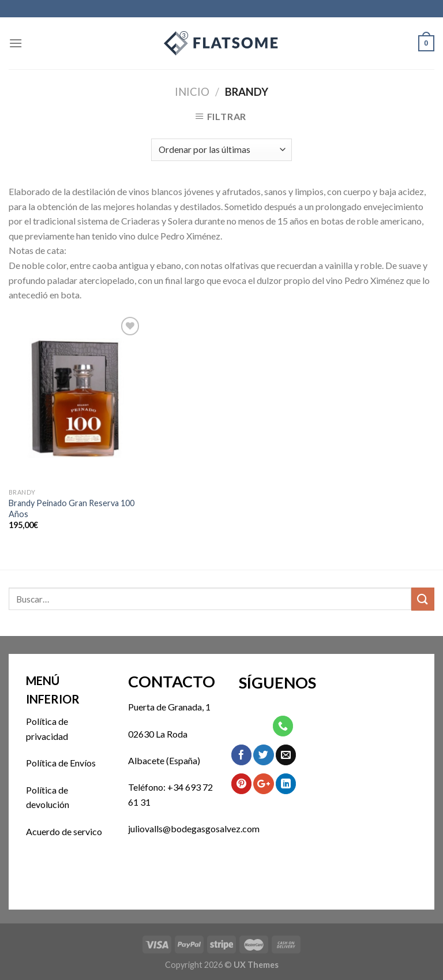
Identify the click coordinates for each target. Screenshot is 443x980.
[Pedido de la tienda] (221, 150)
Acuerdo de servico (64, 831)
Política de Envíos (61, 763)
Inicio (192, 92)
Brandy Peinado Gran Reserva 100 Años (72, 508)
